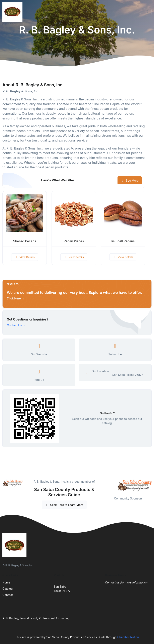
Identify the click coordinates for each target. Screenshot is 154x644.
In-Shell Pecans (123, 241)
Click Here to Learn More (64, 505)
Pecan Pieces (74, 241)
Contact (8, 595)
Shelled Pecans (25, 241)
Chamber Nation (128, 637)
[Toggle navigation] (148, 12)
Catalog (8, 589)
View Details (25, 257)
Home (6, 582)
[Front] (13, 12)
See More (130, 180)
